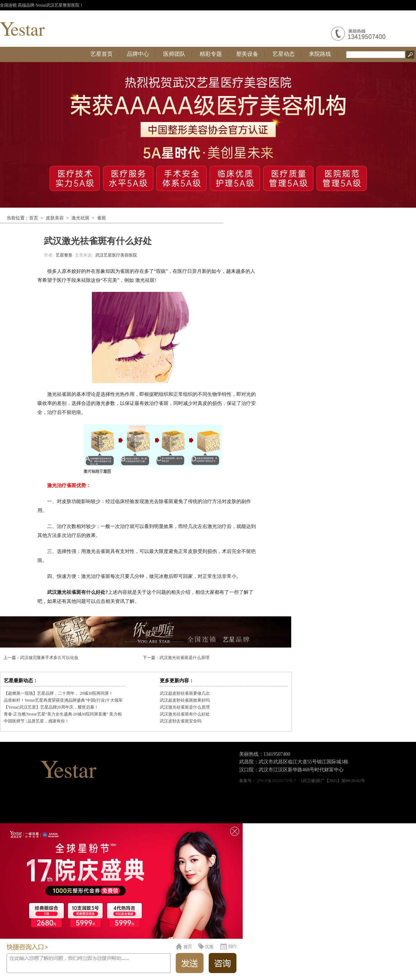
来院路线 (320, 54)
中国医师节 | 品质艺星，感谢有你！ (36, 721)
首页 (34, 218)
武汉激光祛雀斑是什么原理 (184, 658)
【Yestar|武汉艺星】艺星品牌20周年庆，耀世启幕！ (51, 707)
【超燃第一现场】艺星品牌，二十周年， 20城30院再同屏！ (58, 693)
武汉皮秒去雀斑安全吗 (181, 721)
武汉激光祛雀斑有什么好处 (185, 714)
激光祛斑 (80, 218)
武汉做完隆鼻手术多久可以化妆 (49, 658)
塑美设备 (247, 54)
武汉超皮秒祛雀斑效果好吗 (185, 700)
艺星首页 (102, 54)
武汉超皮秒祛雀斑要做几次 (185, 693)
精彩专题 (211, 54)
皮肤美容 (55, 218)
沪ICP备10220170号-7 (276, 781)
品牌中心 (138, 54)
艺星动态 (284, 54)
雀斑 (102, 218)
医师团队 (174, 54)
